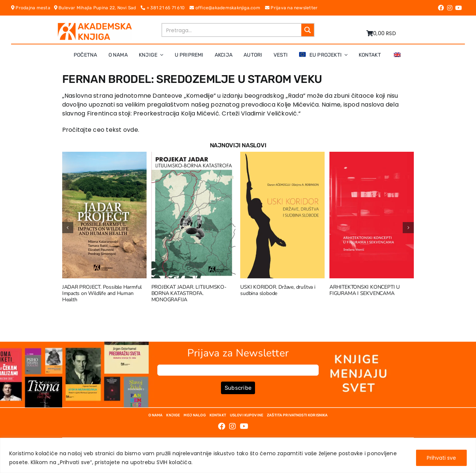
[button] (68, 228)
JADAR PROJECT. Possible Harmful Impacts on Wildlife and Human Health (102, 293)
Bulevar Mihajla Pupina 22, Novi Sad (98, 8)
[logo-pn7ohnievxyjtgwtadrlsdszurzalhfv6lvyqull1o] (95, 26)
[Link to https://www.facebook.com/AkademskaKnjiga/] (441, 8)
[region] (238, 455)
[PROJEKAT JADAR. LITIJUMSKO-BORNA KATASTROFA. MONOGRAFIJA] (194, 156)
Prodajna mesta (33, 8)
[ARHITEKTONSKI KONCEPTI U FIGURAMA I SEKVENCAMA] (372, 156)
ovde (131, 130)
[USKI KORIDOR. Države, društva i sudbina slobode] (282, 156)
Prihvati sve (441, 458)
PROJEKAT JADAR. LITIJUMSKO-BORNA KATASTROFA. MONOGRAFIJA (189, 293)
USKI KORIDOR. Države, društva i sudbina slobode (278, 290)
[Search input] (232, 30)
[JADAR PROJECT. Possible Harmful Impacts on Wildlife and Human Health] (104, 156)
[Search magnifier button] (308, 30)
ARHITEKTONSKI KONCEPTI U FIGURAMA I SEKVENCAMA (365, 290)
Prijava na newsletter (291, 8)
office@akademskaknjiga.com (227, 8)
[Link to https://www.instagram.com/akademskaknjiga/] (450, 8)
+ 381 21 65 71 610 (165, 8)
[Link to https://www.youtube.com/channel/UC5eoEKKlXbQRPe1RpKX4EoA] (459, 8)
